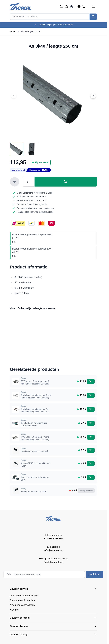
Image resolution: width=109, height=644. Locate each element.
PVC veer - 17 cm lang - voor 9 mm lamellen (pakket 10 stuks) (35, 382)
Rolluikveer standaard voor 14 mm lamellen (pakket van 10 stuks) (35, 412)
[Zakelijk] (66, 7)
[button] (53, 589)
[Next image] (93, 96)
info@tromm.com (53, 550)
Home (13, 31)
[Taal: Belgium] (73, 7)
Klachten (14, 610)
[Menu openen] (93, 7)
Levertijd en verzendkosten (24, 596)
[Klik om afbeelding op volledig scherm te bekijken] (53, 96)
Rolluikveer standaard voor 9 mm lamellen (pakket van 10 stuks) (36, 396)
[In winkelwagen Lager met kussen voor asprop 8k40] (91, 477)
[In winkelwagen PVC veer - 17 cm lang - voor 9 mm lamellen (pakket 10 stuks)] (91, 381)
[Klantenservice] (61, 7)
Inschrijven (95, 574)
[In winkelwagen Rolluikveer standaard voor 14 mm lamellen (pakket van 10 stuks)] (91, 409)
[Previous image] (14, 96)
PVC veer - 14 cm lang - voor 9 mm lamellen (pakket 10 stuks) (35, 438)
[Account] (79, 7)
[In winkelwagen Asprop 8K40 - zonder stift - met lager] (91, 464)
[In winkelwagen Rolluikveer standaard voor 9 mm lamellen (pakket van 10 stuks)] (91, 395)
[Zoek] (93, 17)
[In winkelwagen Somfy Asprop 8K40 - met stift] (91, 450)
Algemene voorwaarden (22, 605)
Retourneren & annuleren (23, 600)
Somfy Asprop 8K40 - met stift (35, 451)
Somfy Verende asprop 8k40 (34, 492)
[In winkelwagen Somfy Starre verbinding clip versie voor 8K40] (91, 423)
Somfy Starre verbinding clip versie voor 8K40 (34, 424)
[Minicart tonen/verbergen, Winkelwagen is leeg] (84, 7)
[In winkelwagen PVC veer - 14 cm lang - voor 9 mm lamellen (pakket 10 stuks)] (91, 437)
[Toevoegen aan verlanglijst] (15, 182)
